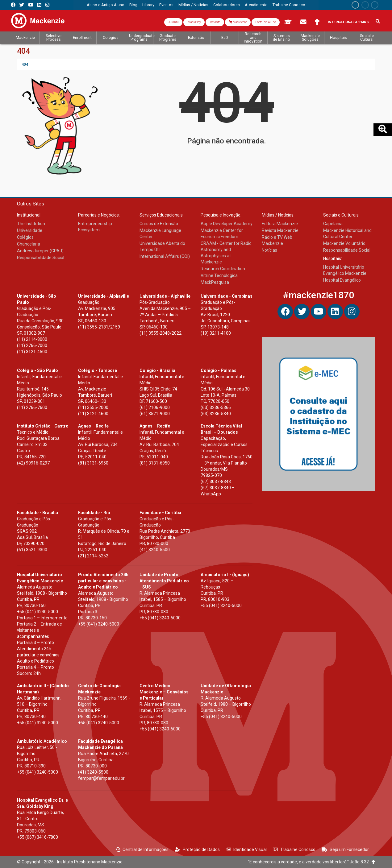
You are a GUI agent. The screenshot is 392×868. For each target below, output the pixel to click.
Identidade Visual (246, 849)
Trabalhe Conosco (294, 849)
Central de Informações (142, 849)
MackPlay (194, 22)
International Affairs (348, 22)
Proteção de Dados (197, 849)
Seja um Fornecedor (345, 849)
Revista (215, 22)
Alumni (173, 22)
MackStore (238, 22)
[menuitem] (106, 5)
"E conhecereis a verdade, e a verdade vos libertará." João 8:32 (311, 862)
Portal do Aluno (266, 22)
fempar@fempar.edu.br (101, 778)
